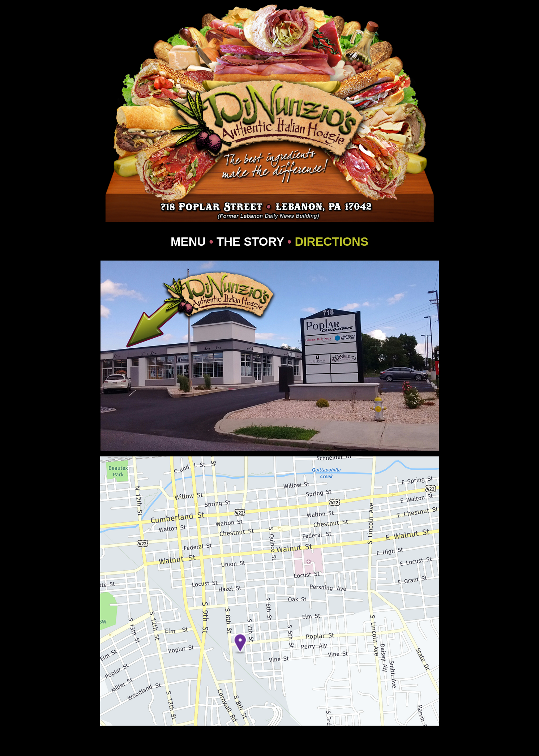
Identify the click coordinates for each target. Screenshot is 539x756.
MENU (188, 242)
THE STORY (250, 242)
